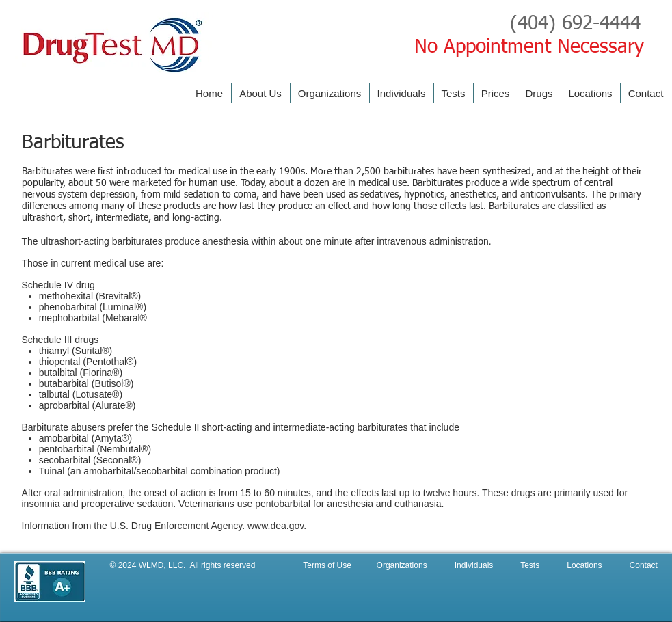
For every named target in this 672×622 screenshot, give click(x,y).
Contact (644, 565)
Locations (586, 565)
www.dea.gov (275, 526)
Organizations (404, 565)
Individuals (471, 565)
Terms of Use (328, 565)
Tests (531, 565)
